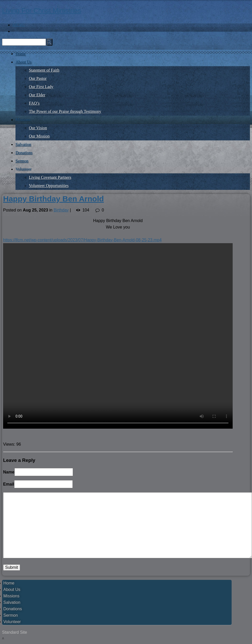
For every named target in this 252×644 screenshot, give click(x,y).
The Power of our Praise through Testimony (65, 111)
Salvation (23, 144)
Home (21, 54)
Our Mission (39, 136)
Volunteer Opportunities (49, 186)
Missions (23, 120)
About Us (23, 62)
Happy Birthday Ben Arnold (54, 199)
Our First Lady (41, 87)
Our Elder (37, 95)
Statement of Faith (44, 70)
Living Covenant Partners (50, 177)
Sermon (22, 161)
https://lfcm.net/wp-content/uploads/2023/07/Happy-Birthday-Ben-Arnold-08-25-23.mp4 (82, 240)
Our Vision (38, 128)
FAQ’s (34, 103)
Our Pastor (38, 78)
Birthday (61, 210)
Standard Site (15, 632)
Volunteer (23, 169)
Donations (24, 153)
